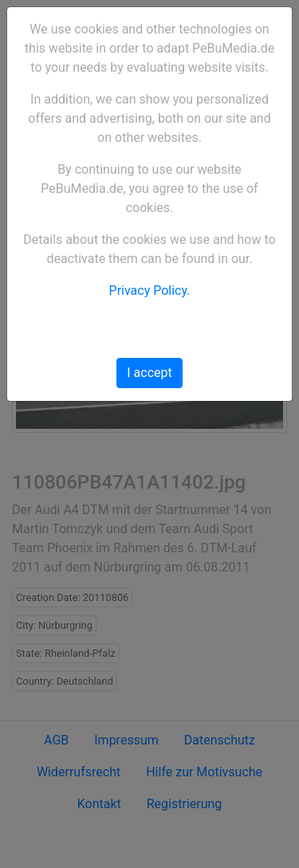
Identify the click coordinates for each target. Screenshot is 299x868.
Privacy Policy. (150, 291)
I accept (149, 373)
